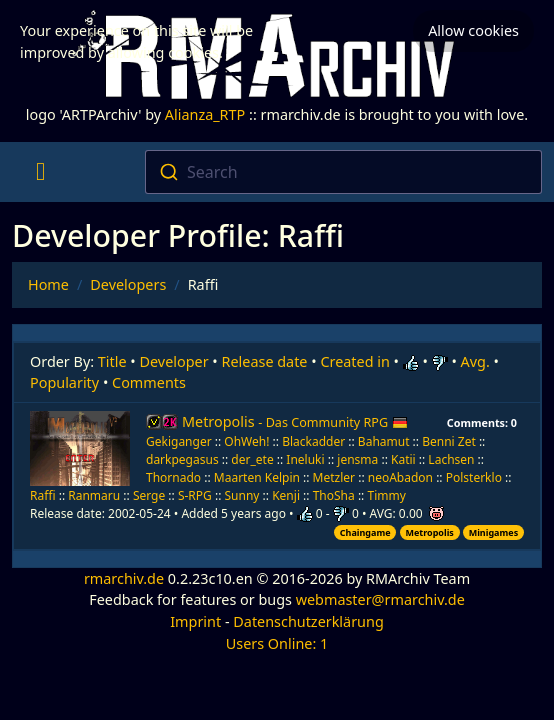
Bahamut (384, 441)
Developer (174, 361)
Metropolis (295, 421)
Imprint (195, 621)
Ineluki (305, 459)
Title (112, 361)
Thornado (173, 477)
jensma (357, 459)
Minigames (493, 532)
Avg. (475, 361)
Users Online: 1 (277, 643)
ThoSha (334, 495)
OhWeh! (246, 441)
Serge (149, 495)
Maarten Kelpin (257, 477)
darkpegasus (182, 459)
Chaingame (365, 532)
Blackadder (313, 441)
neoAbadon (400, 477)
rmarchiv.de (124, 578)
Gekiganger (179, 441)
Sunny (242, 495)
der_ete (252, 459)
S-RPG (195, 495)
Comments (149, 382)
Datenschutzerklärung (308, 621)
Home (48, 284)
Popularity (64, 382)
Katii (403, 459)
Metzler (334, 477)
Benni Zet (449, 441)
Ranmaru (94, 495)
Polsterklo (474, 477)
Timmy (386, 495)
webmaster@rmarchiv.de (380, 599)
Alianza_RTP (205, 114)
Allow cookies (473, 30)
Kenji (286, 495)
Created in (354, 361)
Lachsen (451, 459)
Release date (265, 361)
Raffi (43, 495)
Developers (128, 284)
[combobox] (344, 172)
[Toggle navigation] (40, 172)
